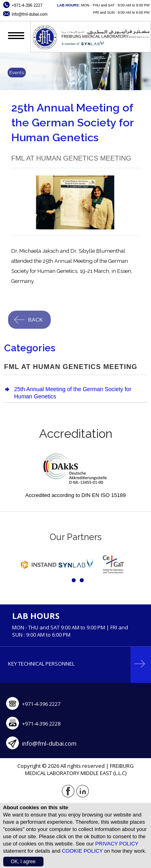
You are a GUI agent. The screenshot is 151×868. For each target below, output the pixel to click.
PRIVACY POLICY (117, 844)
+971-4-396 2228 (41, 724)
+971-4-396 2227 (41, 704)
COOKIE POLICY (82, 851)
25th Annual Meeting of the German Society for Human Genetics (73, 393)
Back (35, 321)
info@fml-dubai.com (49, 743)
